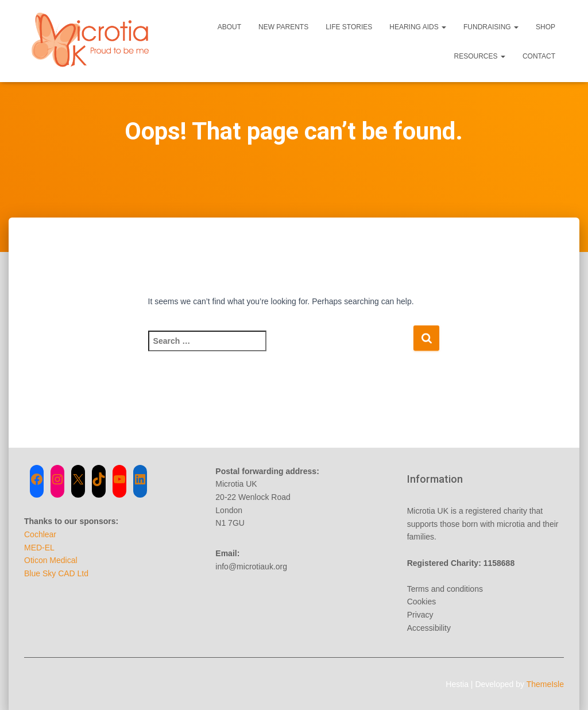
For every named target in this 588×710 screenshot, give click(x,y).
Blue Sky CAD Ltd (56, 573)
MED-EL (39, 548)
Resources (480, 56)
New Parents (283, 27)
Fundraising (491, 27)
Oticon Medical (51, 560)
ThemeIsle (545, 684)
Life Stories (349, 27)
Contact (539, 56)
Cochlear (40, 534)
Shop (546, 27)
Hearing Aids (418, 27)
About (229, 27)
